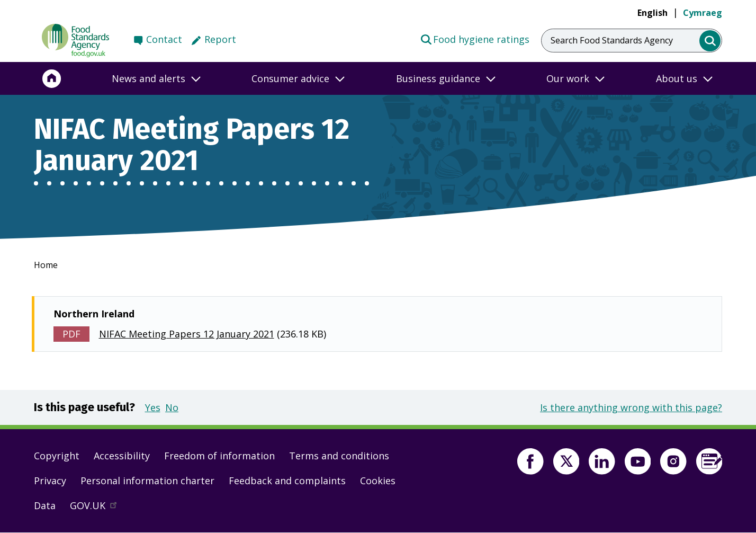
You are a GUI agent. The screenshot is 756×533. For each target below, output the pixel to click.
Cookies (378, 481)
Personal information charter (147, 481)
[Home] (52, 78)
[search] (710, 41)
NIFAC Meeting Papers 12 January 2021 (187, 334)
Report (220, 39)
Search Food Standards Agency (612, 40)
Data (45, 505)
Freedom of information (219, 456)
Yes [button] (153, 407)
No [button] (172, 407)
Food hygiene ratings (475, 39)
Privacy (50, 481)
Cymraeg (703, 13)
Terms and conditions (339, 456)
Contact (164, 39)
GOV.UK (98, 508)
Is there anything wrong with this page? (631, 407)
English (652, 13)
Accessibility (122, 456)
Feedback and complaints (287, 481)
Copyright (57, 456)
